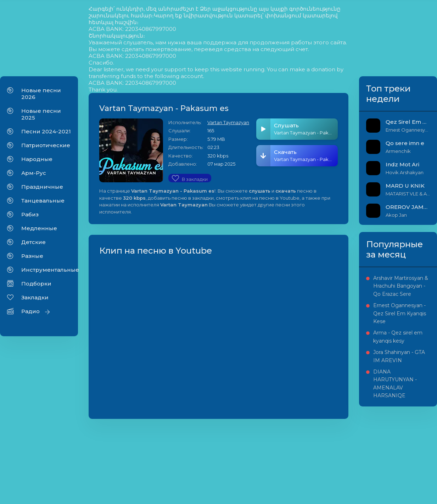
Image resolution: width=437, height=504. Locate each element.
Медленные (39, 228)
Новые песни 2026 (41, 94)
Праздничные (42, 187)
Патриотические (46, 145)
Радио (30, 311)
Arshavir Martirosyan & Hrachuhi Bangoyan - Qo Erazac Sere (401, 286)
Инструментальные (46, 270)
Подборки (36, 284)
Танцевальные (43, 201)
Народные (37, 159)
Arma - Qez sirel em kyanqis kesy (398, 337)
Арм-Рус (34, 173)
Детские (33, 242)
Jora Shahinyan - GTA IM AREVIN (399, 356)
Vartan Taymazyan (228, 122)
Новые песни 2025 (41, 114)
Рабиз (30, 214)
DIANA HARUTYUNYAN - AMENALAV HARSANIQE (395, 384)
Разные (32, 256)
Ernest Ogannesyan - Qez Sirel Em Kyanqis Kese (400, 313)
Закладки (35, 297)
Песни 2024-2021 (46, 131)
